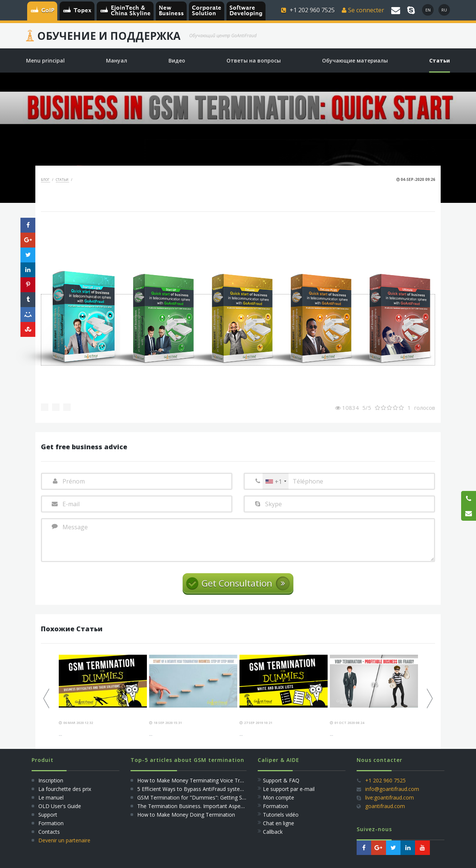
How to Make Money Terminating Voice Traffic (194, 780)
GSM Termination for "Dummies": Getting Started (197, 797)
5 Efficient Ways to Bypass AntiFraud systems (192, 789)
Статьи (62, 180)
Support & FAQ (281, 780)
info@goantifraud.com (392, 789)
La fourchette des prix (65, 789)
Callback (273, 832)
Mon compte (279, 797)
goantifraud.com (385, 806)
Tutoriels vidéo (281, 815)
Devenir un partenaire (64, 840)
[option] (103, 696)
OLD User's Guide (60, 806)
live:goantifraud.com (390, 797)
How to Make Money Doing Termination (186, 815)
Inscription (50, 780)
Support (48, 815)
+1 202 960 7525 (385, 780)
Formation (51, 823)
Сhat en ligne (279, 823)
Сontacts (49, 832)
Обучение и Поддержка (109, 36)
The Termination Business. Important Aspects (192, 806)
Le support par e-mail (289, 789)
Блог (46, 180)
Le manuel (51, 797)
